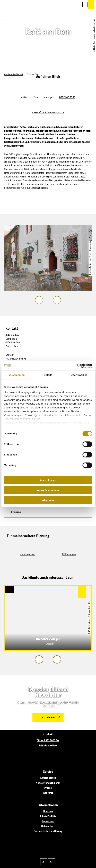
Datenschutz (48, 826)
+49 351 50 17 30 (50, 740)
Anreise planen (48, 778)
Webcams (48, 793)
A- (44, 862)
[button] (62, 4)
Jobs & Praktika (48, 816)
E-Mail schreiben (48, 746)
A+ (51, 862)
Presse (48, 788)
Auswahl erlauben (48, 490)
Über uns (48, 811)
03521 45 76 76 (67, 97)
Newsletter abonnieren (48, 783)
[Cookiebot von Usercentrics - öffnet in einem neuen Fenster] (77, 366)
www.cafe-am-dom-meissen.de (48, 112)
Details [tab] (48, 375)
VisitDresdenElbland (13, 74)
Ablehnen (48, 500)
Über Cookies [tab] (79, 375)
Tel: (39, 740)
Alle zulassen (48, 480)
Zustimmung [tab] (17, 375)
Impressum (48, 821)
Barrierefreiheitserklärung (48, 831)
